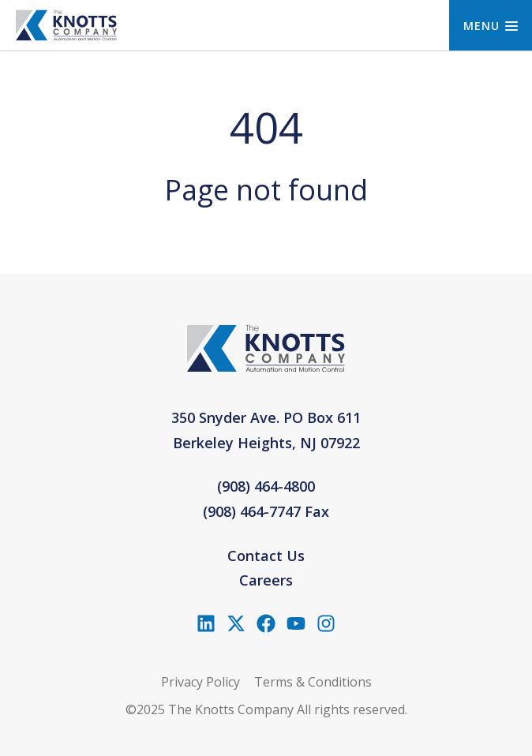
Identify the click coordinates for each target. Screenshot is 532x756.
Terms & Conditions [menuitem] (313, 682)
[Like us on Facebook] (266, 623)
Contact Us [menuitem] (266, 556)
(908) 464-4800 (266, 486)
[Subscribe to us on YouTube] (296, 623)
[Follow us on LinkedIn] (206, 623)
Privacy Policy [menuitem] (200, 682)
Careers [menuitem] (266, 580)
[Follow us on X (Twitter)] (236, 623)
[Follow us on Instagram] (326, 623)
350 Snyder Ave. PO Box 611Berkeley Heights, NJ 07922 (266, 430)
